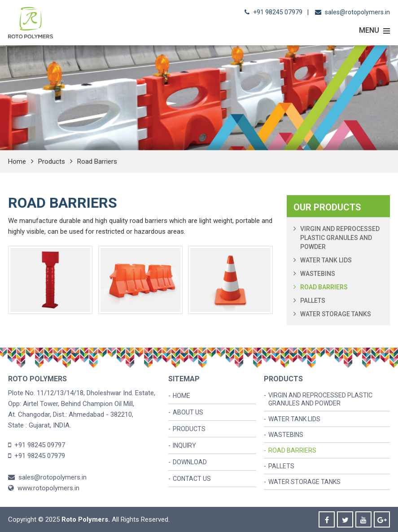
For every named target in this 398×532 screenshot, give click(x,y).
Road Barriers (324, 287)
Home (17, 161)
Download (190, 462)
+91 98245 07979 (278, 12)
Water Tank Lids (326, 260)
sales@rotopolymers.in (357, 12)
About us (188, 412)
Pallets (313, 301)
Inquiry (184, 445)
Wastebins (318, 274)
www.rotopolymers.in (44, 488)
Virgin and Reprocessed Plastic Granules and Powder (340, 238)
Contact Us (192, 479)
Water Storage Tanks (336, 314)
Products (52, 161)
